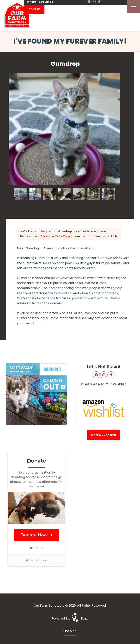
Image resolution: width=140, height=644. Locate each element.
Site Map (70, 631)
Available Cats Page (55, 236)
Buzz (84, 618)
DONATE (34, 9)
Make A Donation (104, 435)
